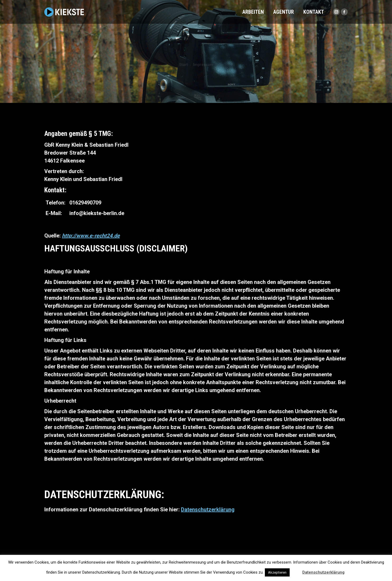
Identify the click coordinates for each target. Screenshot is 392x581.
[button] (295, 570)
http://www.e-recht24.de (91, 236)
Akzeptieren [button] (277, 572)
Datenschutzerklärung (208, 509)
